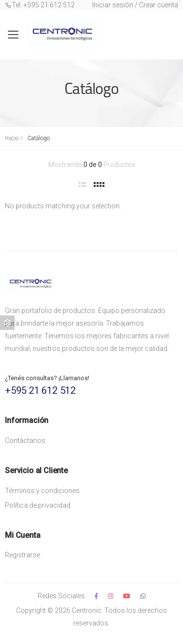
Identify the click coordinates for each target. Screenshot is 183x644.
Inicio (12, 138)
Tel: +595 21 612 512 (40, 5)
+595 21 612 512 (40, 390)
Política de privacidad (38, 505)
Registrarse (22, 555)
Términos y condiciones (42, 491)
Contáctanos (25, 441)
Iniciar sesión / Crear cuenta (135, 5)
